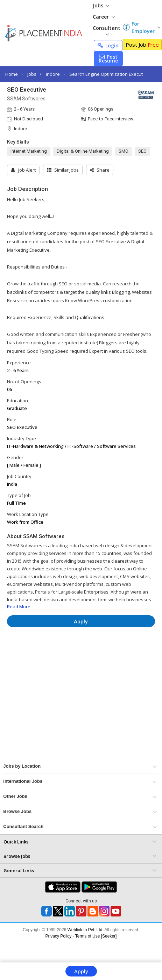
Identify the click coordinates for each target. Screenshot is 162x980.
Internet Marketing (29, 151)
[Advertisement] (66, 654)
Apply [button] (81, 621)
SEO (142, 151)
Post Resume (108, 59)
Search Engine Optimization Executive (109, 74)
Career (104, 17)
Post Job (142, 45)
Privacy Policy (59, 936)
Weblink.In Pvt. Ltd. (86, 930)
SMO (124, 151)
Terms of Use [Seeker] (96, 936)
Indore (53, 74)
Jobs (101, 5)
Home (12, 74)
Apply (81, 971)
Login (108, 45)
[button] (100, 170)
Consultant (107, 30)
